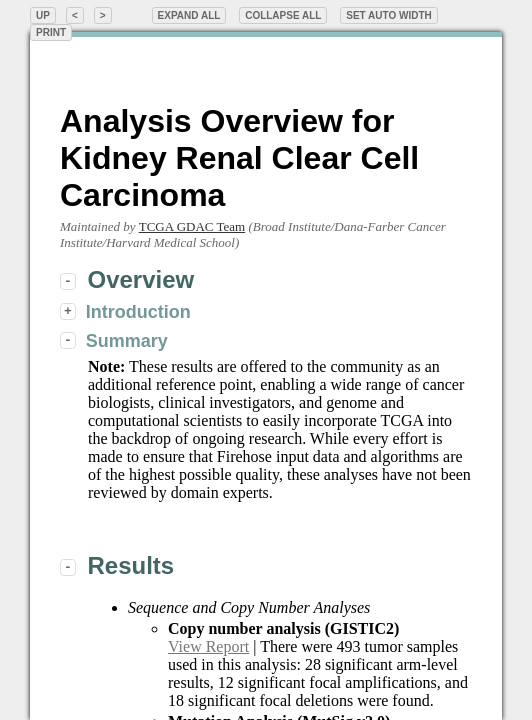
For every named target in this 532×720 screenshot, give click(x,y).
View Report (208, 646)
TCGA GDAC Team (192, 226)
